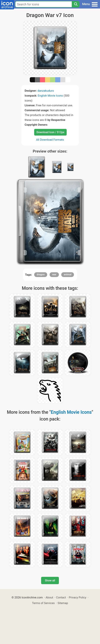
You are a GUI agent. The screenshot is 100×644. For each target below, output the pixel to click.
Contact (61, 597)
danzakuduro (46, 91)
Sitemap (63, 603)
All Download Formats (50, 140)
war (54, 274)
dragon (41, 274)
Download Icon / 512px (50, 132)
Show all (50, 580)
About (49, 597)
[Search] (76, 4)
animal (68, 274)
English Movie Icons (50, 96)
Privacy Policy (78, 597)
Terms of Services (43, 603)
